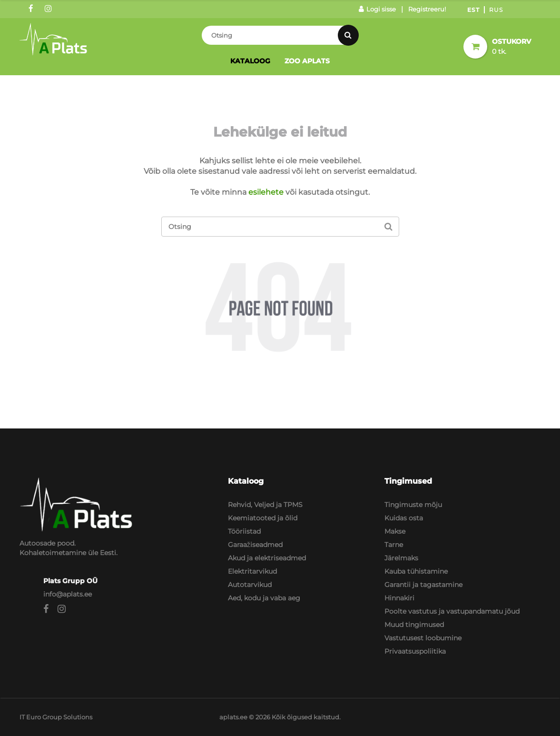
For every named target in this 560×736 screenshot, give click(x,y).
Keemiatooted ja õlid (263, 518)
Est (473, 10)
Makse (395, 531)
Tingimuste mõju (413, 505)
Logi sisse (377, 9)
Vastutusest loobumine (423, 638)
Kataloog (250, 61)
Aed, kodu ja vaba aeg (264, 598)
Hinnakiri (399, 598)
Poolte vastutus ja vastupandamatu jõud (452, 611)
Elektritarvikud (252, 571)
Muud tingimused (414, 625)
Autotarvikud (250, 585)
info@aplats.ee (68, 594)
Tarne (394, 545)
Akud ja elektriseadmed (267, 558)
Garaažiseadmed (255, 545)
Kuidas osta (404, 518)
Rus (496, 10)
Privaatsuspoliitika (415, 651)
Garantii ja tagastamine (423, 585)
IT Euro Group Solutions (56, 717)
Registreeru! (427, 9)
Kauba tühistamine (416, 571)
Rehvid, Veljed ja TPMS (265, 505)
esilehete (266, 192)
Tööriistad (244, 531)
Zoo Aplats (307, 61)
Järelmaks (401, 558)
